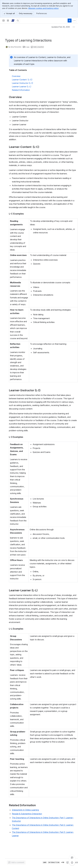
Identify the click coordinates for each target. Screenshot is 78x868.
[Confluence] (13, 21)
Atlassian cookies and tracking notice (43, 8)
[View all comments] (72, 858)
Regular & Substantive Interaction (27, 814)
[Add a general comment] (16, 862)
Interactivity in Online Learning (25, 810)
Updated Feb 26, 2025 (61, 27)
